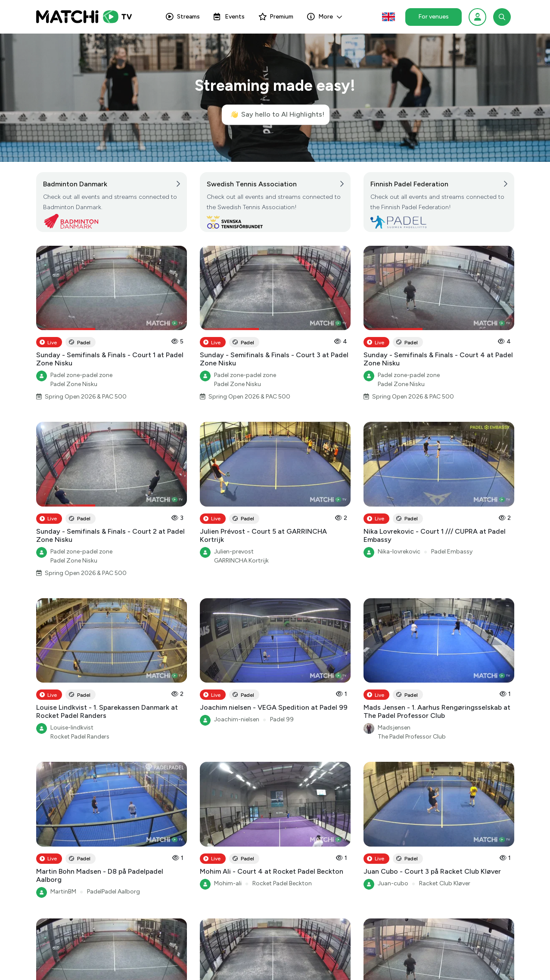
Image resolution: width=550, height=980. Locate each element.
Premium (276, 17)
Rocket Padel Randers (80, 737)
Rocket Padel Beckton (282, 883)
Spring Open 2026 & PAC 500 (86, 397)
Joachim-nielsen (237, 719)
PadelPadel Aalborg (113, 892)
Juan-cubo (393, 883)
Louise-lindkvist (72, 728)
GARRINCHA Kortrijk (241, 561)
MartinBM (63, 892)
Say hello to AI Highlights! (277, 114)
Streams (183, 17)
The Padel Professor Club (412, 737)
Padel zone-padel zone (81, 375)
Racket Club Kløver (445, 883)
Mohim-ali (228, 883)
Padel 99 (282, 719)
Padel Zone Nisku (74, 384)
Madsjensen (394, 728)
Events (229, 17)
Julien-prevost (234, 552)
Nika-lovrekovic (399, 552)
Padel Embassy (452, 552)
